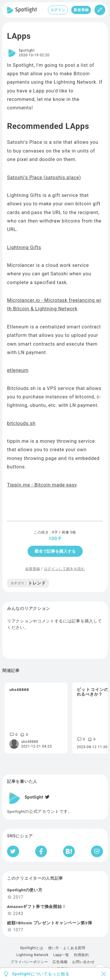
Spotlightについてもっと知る (41, 974)
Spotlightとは (32, 948)
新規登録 (81, 10)
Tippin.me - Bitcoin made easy (42, 485)
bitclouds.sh (21, 423)
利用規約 (81, 955)
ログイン (58, 10)
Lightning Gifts (24, 247)
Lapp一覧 (61, 955)
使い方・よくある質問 (67, 948)
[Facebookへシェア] (41, 851)
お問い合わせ (83, 962)
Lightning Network (32, 955)
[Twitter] (47, 797)
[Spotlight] (22, 10)
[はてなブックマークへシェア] (69, 851)
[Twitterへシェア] (13, 851)
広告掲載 (60, 962)
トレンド (28, 583)
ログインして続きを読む (65, 569)
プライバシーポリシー (29, 962)
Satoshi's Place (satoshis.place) (44, 177)
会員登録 (33, 569)
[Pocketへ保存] (97, 851)
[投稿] (100, 10)
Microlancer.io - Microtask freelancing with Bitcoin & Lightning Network (54, 304)
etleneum (18, 370)
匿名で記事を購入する (55, 551)
